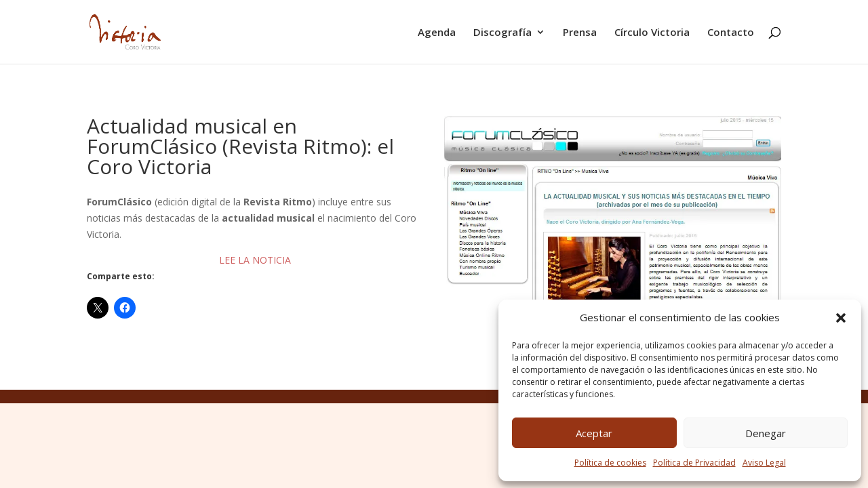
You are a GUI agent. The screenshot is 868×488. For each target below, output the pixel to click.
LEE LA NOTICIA (255, 260)
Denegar (766, 433)
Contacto (731, 33)
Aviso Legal (764, 463)
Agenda (437, 33)
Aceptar (594, 433)
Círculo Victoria (652, 33)
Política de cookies (610, 463)
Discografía (502, 33)
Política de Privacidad (694, 463)
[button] (841, 318)
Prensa (580, 33)
